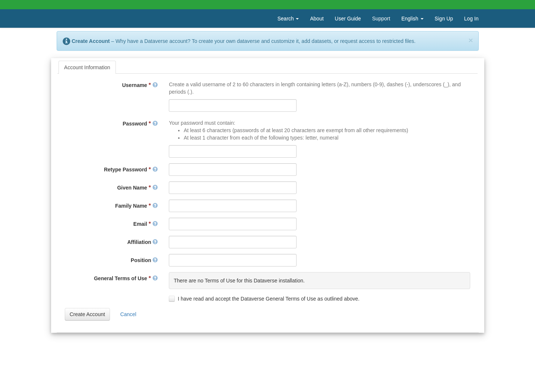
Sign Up (444, 19)
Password (140, 124)
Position (144, 260)
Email (146, 224)
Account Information (87, 67)
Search (288, 19)
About (317, 19)
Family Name (136, 206)
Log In (472, 19)
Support (381, 19)
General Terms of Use (126, 278)
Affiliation (143, 242)
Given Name (137, 188)
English (412, 19)
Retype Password (131, 170)
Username (140, 85)
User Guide (348, 19)
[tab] (87, 67)
